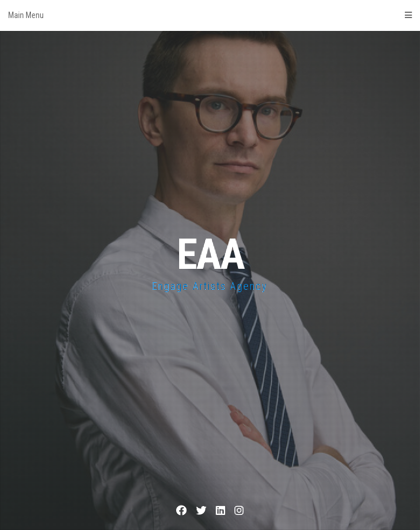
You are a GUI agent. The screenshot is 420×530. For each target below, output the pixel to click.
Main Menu (210, 15)
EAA (210, 255)
